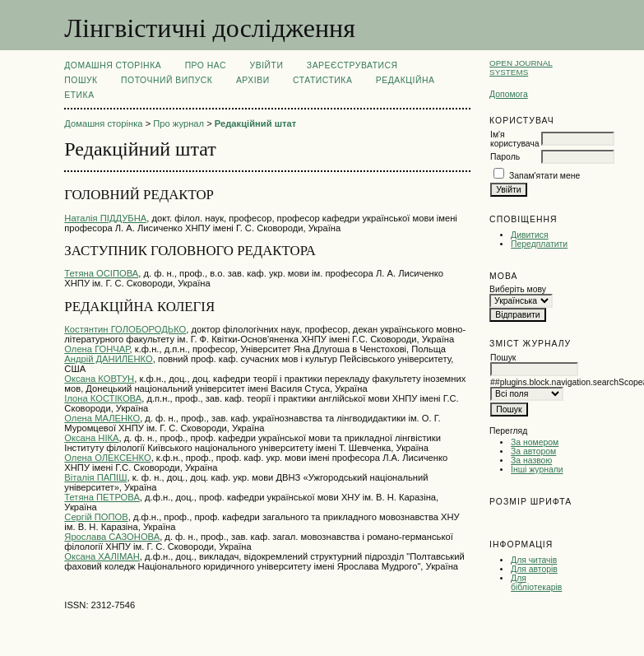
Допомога (509, 94)
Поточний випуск (167, 80)
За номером (535, 442)
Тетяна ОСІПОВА (101, 273)
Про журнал (178, 123)
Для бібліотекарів (536, 583)
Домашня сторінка (113, 65)
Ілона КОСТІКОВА (103, 398)
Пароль (505, 157)
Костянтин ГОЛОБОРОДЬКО (125, 329)
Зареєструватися (352, 65)
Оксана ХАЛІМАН (102, 556)
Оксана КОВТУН (99, 379)
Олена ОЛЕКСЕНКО (107, 458)
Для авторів (534, 569)
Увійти (267, 65)
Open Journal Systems (521, 67)
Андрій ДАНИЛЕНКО (108, 359)
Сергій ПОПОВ (96, 517)
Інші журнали (537, 470)
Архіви (253, 80)
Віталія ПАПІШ (95, 477)
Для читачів (534, 560)
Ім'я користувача (514, 139)
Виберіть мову (518, 289)
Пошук (81, 80)
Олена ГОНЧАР (97, 349)
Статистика (322, 80)
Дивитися (530, 235)
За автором (533, 451)
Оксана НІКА (91, 438)
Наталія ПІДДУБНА (105, 218)
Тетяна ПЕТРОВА (102, 497)
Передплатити (539, 244)
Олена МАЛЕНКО (102, 418)
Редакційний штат (255, 123)
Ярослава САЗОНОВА (112, 537)
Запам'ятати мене (544, 176)
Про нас (206, 65)
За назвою (531, 461)
